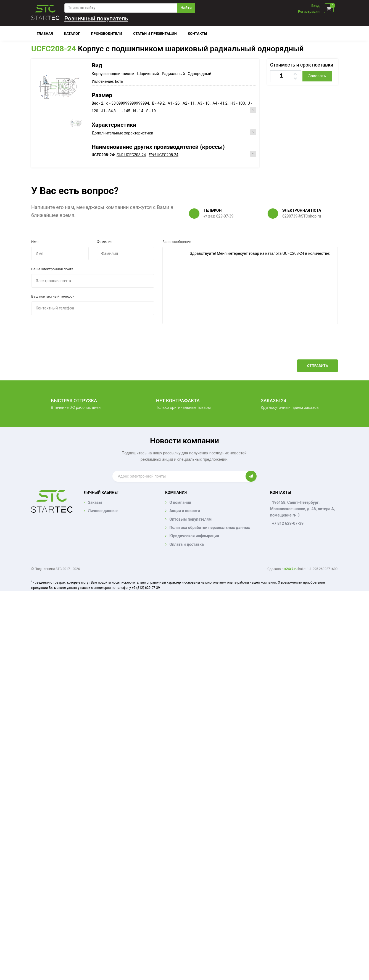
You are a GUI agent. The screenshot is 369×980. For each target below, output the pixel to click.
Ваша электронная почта (52, 269)
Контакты (197, 34)
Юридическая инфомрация (194, 536)
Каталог (72, 34)
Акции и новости (184, 511)
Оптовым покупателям (190, 519)
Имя (35, 242)
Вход (315, 6)
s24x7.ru (291, 569)
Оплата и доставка (186, 544)
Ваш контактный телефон (53, 296)
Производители (106, 34)
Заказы (95, 502)
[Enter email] (179, 476)
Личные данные (103, 511)
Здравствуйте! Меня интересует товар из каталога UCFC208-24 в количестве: (250, 285)
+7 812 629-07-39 (288, 523)
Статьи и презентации (155, 34)
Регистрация (309, 11)
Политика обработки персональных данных (210, 528)
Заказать (317, 76)
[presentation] (296, 346)
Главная (45, 34)
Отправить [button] (317, 366)
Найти (186, 8)
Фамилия (105, 242)
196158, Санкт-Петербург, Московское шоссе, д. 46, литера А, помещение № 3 (302, 509)
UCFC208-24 (54, 49)
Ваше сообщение (177, 242)
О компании (180, 502)
